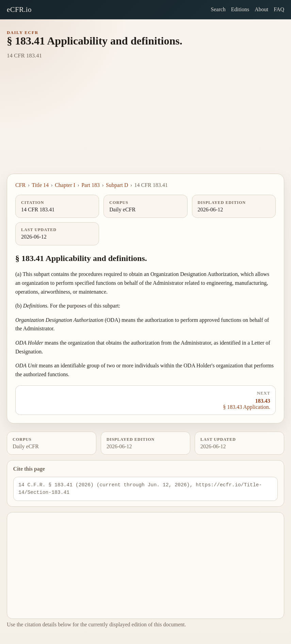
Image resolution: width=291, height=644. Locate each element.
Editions (240, 9)
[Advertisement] (145, 123)
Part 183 (91, 185)
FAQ (279, 9)
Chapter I (65, 185)
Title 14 (40, 185)
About (261, 9)
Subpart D (117, 185)
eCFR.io (19, 9)
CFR (20, 185)
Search (218, 9)
